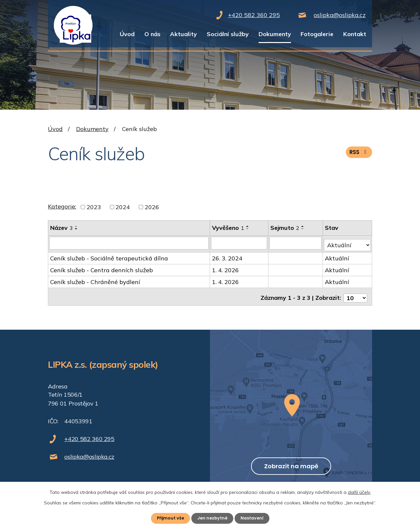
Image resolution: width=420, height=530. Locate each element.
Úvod (127, 34)
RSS (358, 155)
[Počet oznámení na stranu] (355, 293)
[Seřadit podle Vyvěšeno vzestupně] (248, 226)
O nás (152, 34)
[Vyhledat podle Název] (129, 243)
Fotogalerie (317, 34)
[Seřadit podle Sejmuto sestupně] (304, 229)
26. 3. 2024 (228, 256)
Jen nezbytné (213, 518)
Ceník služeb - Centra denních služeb (102, 268)
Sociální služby (228, 34)
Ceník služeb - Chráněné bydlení (95, 280)
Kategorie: (62, 206)
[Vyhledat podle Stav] (347, 243)
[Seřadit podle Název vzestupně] (76, 226)
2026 (152, 207)
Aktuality (183, 34)
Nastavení (254, 518)
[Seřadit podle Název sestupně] (76, 229)
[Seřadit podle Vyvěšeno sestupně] (248, 229)
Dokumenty (275, 34)
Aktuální (337, 256)
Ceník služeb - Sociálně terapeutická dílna (109, 256)
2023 (94, 207)
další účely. (359, 492)
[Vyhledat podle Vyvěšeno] (240, 243)
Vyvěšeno (228, 228)
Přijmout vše (168, 518)
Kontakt (355, 34)
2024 (123, 207)
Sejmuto (285, 228)
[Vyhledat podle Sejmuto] (296, 243)
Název (62, 228)
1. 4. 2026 (226, 268)
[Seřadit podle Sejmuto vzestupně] (304, 226)
